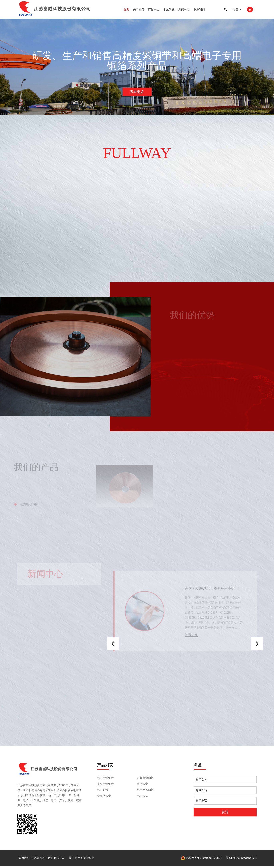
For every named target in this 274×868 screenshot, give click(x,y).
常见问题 (169, 9)
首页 (126, 9)
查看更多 (137, 92)
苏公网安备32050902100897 (201, 860)
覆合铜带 (142, 786)
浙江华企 (88, 860)
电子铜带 (103, 792)
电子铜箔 (142, 798)
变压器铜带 (104, 798)
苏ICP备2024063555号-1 (241, 860)
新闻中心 (184, 9)
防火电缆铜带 (105, 786)
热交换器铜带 (145, 792)
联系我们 (199, 9)
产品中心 (154, 9)
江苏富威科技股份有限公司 (48, 860)
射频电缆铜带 (145, 780)
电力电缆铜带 (105, 780)
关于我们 (138, 9)
